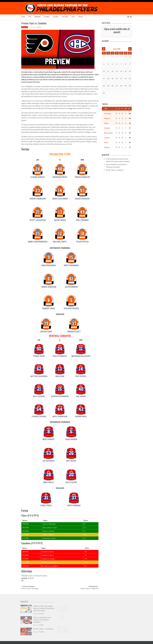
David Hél (33, 27)
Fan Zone (65, 17)
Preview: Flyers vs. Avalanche (115, 170)
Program (37, 17)
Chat (73, 17)
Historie (47, 17)
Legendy (56, 17)
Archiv (81, 17)
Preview (25, 27)
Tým (30, 17)
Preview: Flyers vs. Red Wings (30, 589)
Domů (23, 17)
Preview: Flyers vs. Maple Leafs (90, 589)
